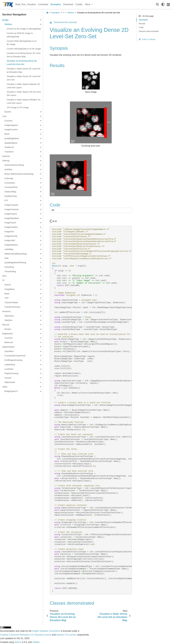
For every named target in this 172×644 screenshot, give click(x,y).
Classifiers (9, 351)
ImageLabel (10, 240)
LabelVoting (10, 365)
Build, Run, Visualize (26, 4)
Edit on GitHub (147, 39)
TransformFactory (12, 307)
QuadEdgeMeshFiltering (15, 263)
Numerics (6, 311)
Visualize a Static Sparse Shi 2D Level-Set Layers (24, 94)
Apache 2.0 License (66, 635)
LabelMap (9, 249)
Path (7, 258)
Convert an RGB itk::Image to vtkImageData (20, 35)
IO (3, 280)
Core (4, 116)
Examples (56, 4)
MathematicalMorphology (16, 254)
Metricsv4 (9, 342)
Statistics (8, 320)
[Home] (47, 13)
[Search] (157, 5)
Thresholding (10, 271)
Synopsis (143, 20)
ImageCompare (11, 205)
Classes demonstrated (149, 31)
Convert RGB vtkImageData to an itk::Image (22, 43)
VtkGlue (8, 24)
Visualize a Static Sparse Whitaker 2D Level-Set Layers (24, 101)
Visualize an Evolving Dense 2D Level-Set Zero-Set (22, 63)
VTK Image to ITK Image (18, 107)
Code (141, 27)
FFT (6, 201)
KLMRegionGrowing (13, 360)
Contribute (43, 4)
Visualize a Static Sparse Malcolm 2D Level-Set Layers (23, 86)
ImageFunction (11, 130)
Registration (8, 334)
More (88, 4)
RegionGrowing (11, 373)
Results (142, 24)
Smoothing (9, 267)
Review (8, 329)
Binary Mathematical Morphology (19, 174)
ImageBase (10, 289)
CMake (36, 642)
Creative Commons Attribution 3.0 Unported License (26, 635)
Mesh (7, 134)
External (6, 156)
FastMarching (11, 196)
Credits (79, 4)
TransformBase (11, 302)
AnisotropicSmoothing (14, 165)
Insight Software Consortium (46, 631)
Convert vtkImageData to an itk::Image (24, 49)
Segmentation (8, 347)
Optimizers (9, 316)
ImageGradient (11, 227)
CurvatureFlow (11, 187)
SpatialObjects (11, 143)
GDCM (8, 285)
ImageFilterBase (12, 218)
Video (5, 387)
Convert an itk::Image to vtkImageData (24, 29)
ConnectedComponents (15, 356)
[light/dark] (163, 4)
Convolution (10, 183)
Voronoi (8, 378)
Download (68, 4)
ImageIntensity (11, 236)
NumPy (8, 112)
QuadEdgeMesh (12, 138)
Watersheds (10, 382)
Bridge (5, 20)
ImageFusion (10, 223)
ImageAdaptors (11, 125)
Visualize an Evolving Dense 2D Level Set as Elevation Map (24, 55)
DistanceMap (10, 192)
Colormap (9, 178)
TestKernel (9, 147)
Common (8, 121)
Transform (9, 152)
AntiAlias (8, 169)
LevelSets (9, 369)
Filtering (6, 161)
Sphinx (18, 642)
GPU (4, 276)
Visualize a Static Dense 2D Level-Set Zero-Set (24, 78)
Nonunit (6, 325)
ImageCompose (12, 209)
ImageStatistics (11, 245)
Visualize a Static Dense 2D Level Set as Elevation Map (23, 70)
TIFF (7, 298)
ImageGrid (9, 232)
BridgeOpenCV (11, 391)
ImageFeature (11, 214)
